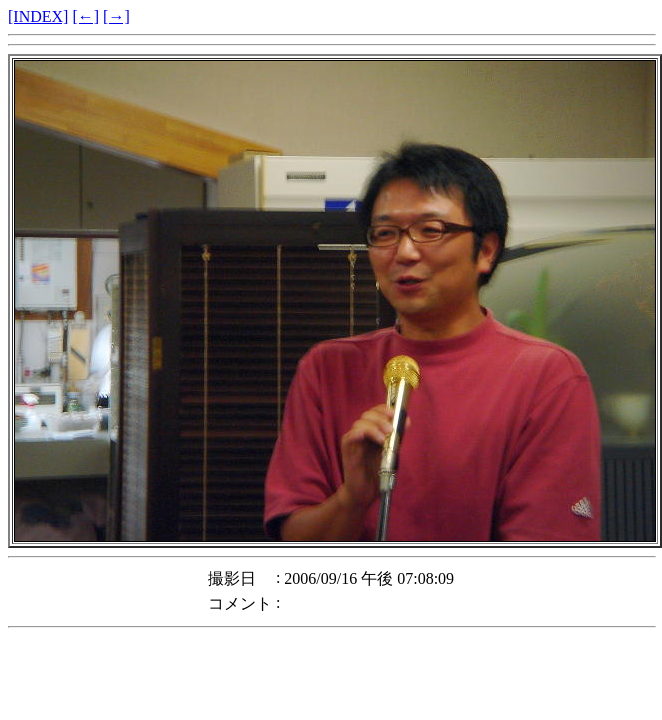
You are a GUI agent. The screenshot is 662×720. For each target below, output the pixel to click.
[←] (85, 16)
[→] (116, 16)
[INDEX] (38, 16)
